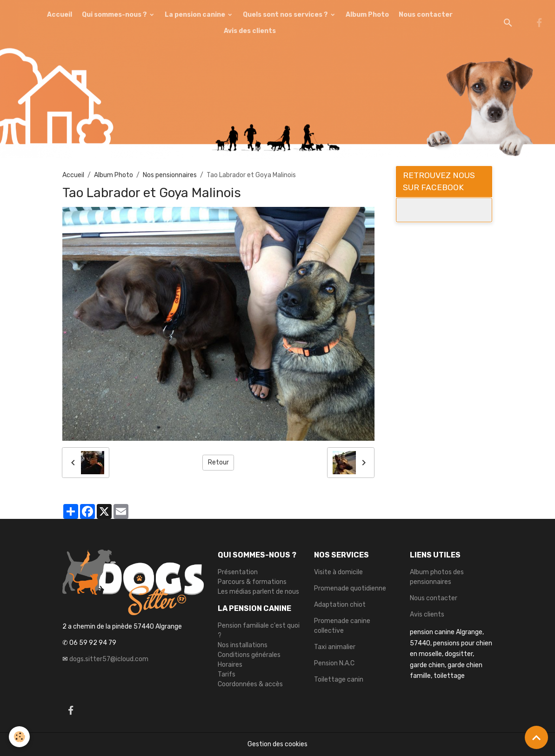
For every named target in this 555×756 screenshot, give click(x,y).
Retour (218, 462)
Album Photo (367, 15)
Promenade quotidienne (350, 588)
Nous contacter (426, 15)
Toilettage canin (339, 680)
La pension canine (196, 15)
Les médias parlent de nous (258, 592)
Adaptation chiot (340, 605)
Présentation (238, 572)
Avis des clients (250, 31)
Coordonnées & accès (250, 684)
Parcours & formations (252, 582)
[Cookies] (20, 737)
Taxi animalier (335, 647)
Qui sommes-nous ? (115, 15)
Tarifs (227, 674)
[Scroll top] (536, 737)
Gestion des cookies (277, 744)
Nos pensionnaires (170, 175)
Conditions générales (249, 655)
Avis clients (427, 614)
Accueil (60, 15)
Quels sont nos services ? (286, 15)
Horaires (230, 665)
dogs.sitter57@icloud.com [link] (109, 659)
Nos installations (243, 645)
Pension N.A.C (334, 663)
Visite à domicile (338, 572)
